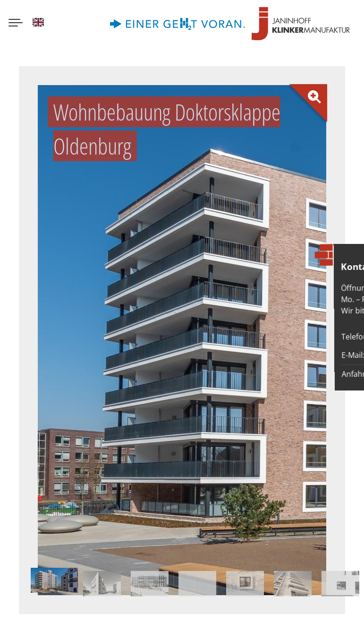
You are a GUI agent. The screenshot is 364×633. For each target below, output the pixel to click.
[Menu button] (16, 24)
